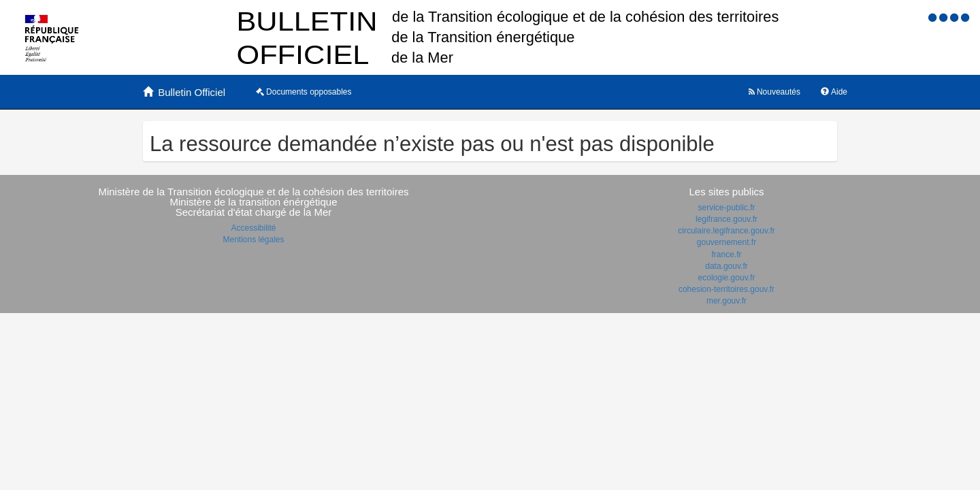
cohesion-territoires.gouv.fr (726, 289)
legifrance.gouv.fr (726, 219)
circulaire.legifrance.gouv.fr (726, 231)
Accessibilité (253, 228)
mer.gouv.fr (726, 301)
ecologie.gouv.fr (727, 278)
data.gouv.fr (726, 266)
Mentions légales (253, 240)
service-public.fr (726, 208)
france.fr (726, 255)
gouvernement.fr (726, 242)
